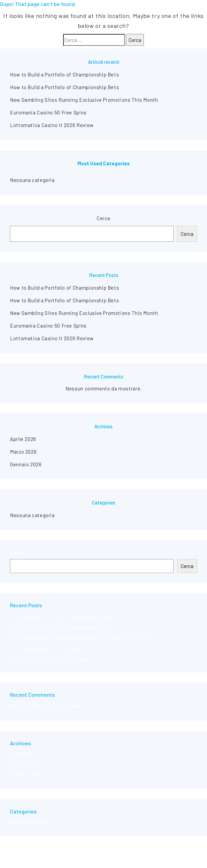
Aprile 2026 (23, 439)
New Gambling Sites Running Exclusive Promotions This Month (84, 100)
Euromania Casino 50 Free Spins (48, 112)
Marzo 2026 (23, 452)
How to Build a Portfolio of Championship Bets (64, 74)
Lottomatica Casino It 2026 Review (52, 125)
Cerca (104, 218)
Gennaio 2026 (26, 464)
